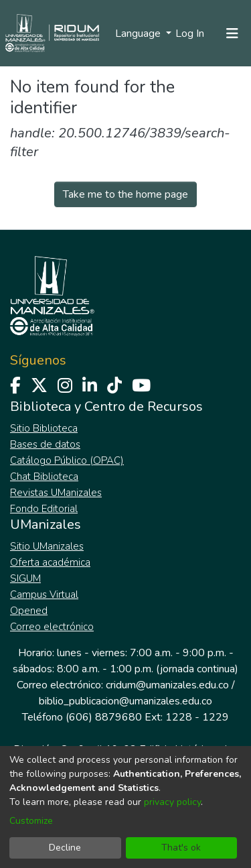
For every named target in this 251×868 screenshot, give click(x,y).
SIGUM (25, 578)
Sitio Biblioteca (44, 428)
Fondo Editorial (44, 509)
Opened (29, 611)
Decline (65, 848)
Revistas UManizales (56, 493)
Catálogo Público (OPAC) (67, 460)
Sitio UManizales (47, 546)
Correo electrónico (52, 627)
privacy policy (172, 802)
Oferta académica (50, 562)
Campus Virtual (44, 595)
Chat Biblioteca (44, 477)
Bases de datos (45, 444)
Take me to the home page (125, 194)
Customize (31, 821)
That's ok (181, 848)
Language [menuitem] (139, 34)
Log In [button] (190, 34)
